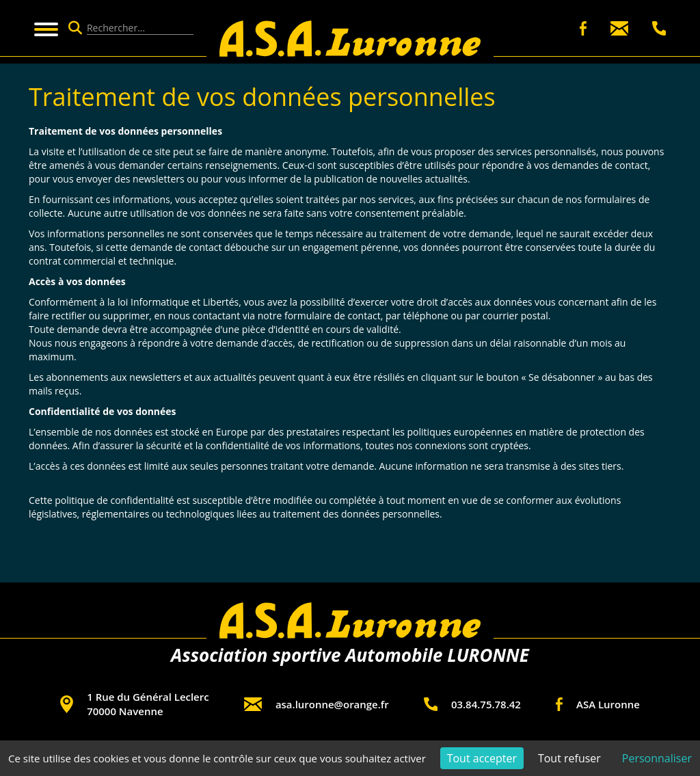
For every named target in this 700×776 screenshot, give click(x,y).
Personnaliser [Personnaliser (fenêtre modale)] (657, 758)
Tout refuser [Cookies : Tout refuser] (569, 758)
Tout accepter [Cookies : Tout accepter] (482, 758)
